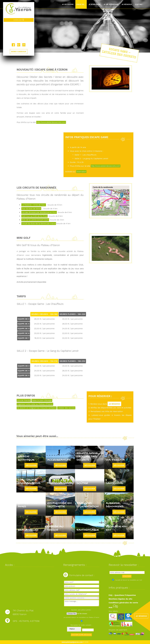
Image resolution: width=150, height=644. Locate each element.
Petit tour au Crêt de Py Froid (35, 216)
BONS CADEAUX (19, 52)
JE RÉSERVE (114, 404)
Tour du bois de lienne (31, 209)
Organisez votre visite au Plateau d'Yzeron (35, 404)
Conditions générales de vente (123, 603)
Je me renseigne (111, 4)
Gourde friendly (24, 400)
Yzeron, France (19, 32)
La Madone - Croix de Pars (34, 205)
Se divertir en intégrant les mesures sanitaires (37, 408)
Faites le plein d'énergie (42, 400)
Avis (113, 607)
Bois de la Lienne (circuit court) (35, 220)
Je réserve (127, 4)
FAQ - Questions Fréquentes (122, 595)
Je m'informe (95, 4)
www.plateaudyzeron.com (72, 642)
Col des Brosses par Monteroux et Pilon (39, 212)
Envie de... (81, 4)
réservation (81, 172)
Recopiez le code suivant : (81, 625)
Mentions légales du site (120, 599)
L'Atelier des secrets (66, 408)
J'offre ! (139, 4)
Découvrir (31, 465)
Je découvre (68, 4)
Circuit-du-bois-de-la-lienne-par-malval (39, 224)
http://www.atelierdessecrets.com (51, 122)
